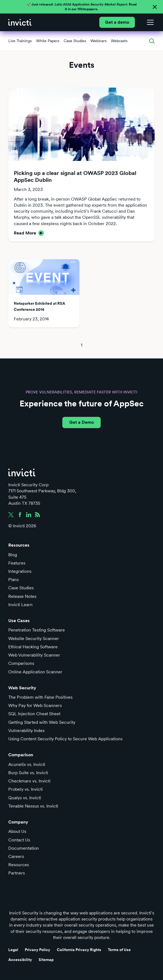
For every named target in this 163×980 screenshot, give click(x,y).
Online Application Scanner (35, 672)
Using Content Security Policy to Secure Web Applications (65, 739)
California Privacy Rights (79, 950)
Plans (14, 580)
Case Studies (21, 588)
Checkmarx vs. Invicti (29, 781)
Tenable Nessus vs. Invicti (33, 806)
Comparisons (21, 663)
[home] (20, 22)
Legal (13, 950)
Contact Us (19, 840)
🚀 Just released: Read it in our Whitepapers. (81, 7)
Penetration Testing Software (37, 630)
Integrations (20, 571)
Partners (17, 873)
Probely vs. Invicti (26, 789)
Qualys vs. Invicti (25, 798)
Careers (16, 856)
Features (17, 563)
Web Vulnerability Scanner (34, 655)
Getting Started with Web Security (42, 722)
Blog (13, 555)
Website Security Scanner (34, 639)
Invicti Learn (20, 605)
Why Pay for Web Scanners (35, 705)
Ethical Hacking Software (33, 647)
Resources (19, 865)
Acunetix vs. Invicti (27, 764)
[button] (149, 22)
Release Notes (22, 596)
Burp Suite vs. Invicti (28, 773)
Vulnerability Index (26, 731)
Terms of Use (119, 950)
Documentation (24, 848)
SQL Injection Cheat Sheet (34, 714)
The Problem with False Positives (40, 697)
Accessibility (20, 960)
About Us (17, 831)
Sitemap (46, 960)
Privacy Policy (38, 950)
